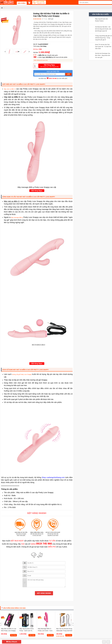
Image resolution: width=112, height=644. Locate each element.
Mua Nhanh (12, 642)
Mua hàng (13, 635)
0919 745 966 (41, 3)
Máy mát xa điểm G (10, 89)
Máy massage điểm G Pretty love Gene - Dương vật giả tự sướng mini (46, 631)
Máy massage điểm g (17, 217)
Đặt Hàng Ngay (50, 66)
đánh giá (51, 19)
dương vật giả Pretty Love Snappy (22, 374)
